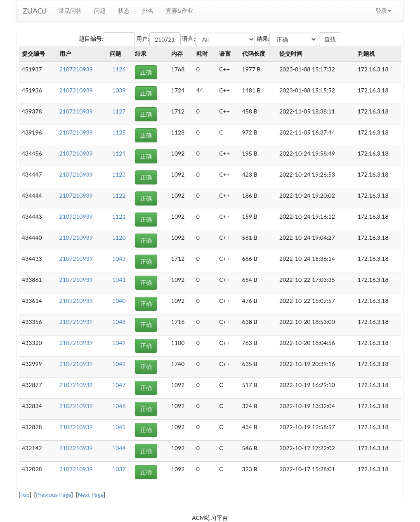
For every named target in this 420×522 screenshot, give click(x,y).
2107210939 (76, 69)
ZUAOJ (34, 11)
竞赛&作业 (179, 11)
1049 (119, 343)
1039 (119, 90)
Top (25, 495)
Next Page (91, 495)
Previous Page (54, 495)
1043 (119, 259)
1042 (119, 364)
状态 (124, 11)
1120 (119, 237)
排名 (148, 11)
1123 (119, 174)
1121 (119, 216)
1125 (119, 132)
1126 (119, 69)
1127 (119, 111)
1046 (119, 406)
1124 (119, 153)
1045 (119, 427)
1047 (119, 385)
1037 (119, 469)
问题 (100, 11)
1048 (119, 322)
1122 (119, 195)
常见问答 (70, 11)
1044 (119, 448)
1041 (119, 280)
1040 (119, 301)
